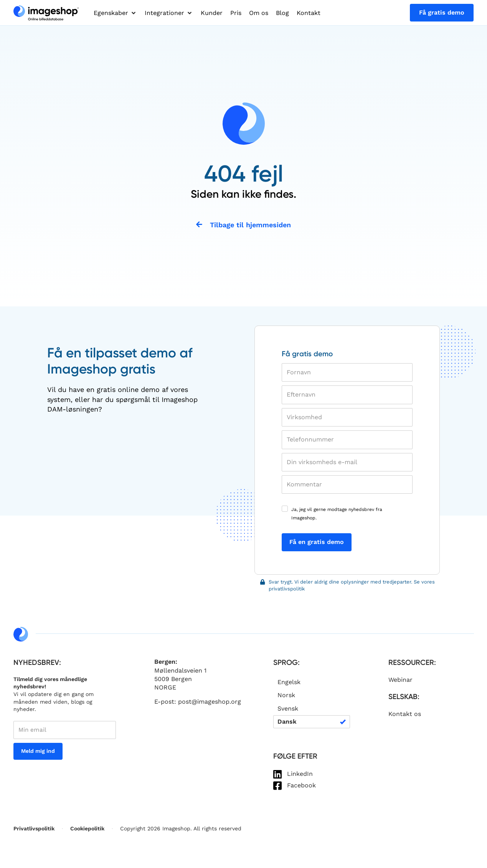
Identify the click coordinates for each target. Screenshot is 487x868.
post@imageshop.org (210, 702)
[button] (115, 13)
